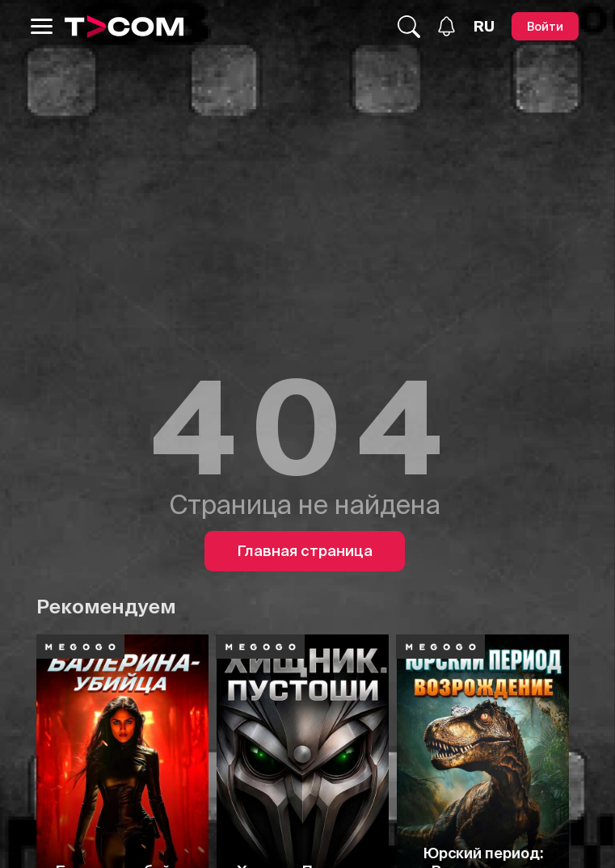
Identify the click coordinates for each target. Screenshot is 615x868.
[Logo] (124, 27)
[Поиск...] (409, 27)
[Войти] (545, 26)
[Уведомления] (447, 26)
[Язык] (484, 27)
